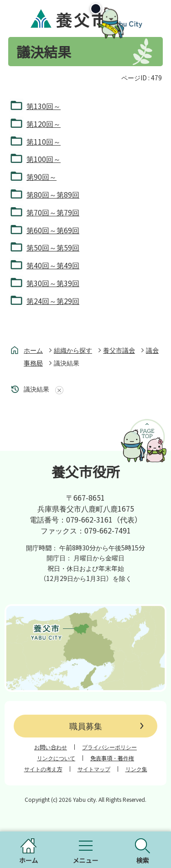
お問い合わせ (51, 747)
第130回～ (44, 106)
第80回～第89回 (53, 194)
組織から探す (73, 350)
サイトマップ (94, 769)
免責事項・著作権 (112, 758)
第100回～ (44, 159)
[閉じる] (129, 13)
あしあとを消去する (57, 390)
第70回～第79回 (53, 212)
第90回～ (41, 177)
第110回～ (44, 141)
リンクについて (56, 758)
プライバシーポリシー (109, 747)
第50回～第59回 (53, 247)
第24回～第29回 (53, 301)
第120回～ (44, 124)
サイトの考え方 (43, 769)
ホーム (33, 350)
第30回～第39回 (53, 283)
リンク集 (136, 769)
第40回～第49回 (53, 265)
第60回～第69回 (53, 230)
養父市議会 (119, 350)
